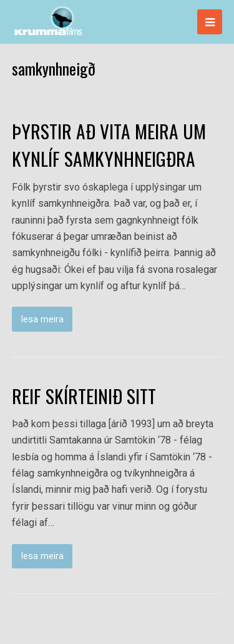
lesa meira (42, 319)
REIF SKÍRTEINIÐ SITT (84, 396)
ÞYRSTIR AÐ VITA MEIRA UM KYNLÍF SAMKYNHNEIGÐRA (109, 145)
